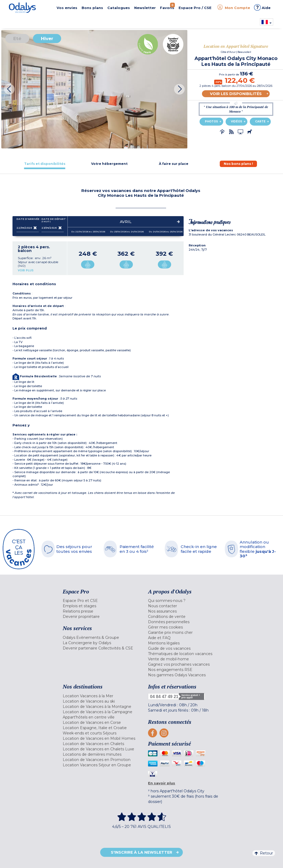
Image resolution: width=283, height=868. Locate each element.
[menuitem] (102, 601)
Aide (262, 7)
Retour (264, 853)
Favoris (167, 6)
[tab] (45, 164)
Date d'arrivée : (28, 220)
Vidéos (236, 121)
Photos (211, 121)
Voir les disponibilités (236, 94)
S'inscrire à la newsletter (141, 852)
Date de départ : (53, 220)
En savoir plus (162, 783)
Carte (260, 121)
